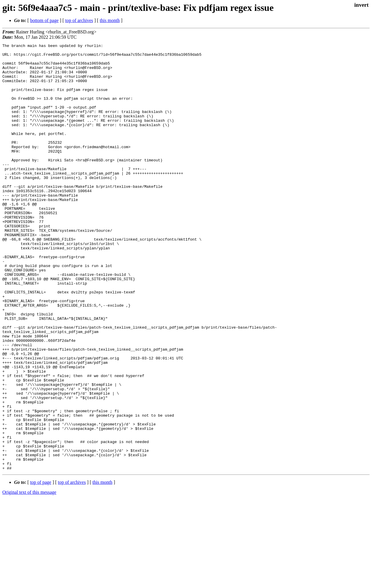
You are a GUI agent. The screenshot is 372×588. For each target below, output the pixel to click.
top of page (41, 568)
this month (110, 20)
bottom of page (44, 20)
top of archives (79, 20)
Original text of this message (29, 578)
